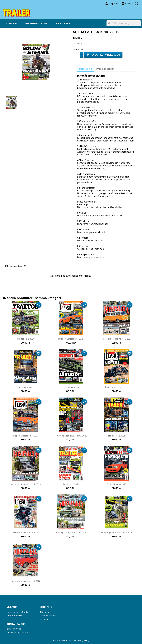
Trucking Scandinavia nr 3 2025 (71, 436)
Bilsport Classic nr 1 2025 (71, 339)
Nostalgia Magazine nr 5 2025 (26, 581)
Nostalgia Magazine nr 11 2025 (71, 533)
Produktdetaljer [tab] (105, 69)
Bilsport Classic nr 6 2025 (26, 533)
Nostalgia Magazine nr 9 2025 (117, 339)
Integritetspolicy (14, 616)
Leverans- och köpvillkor (18, 612)
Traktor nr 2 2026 (26, 339)
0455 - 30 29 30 (14, 629)
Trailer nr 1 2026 (71, 484)
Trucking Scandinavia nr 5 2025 (117, 533)
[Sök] (124, 23)
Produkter (63, 23)
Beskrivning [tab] (86, 69)
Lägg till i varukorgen (103, 55)
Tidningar (10, 23)
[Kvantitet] (77, 55)
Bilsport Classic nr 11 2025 (26, 436)
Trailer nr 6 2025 (26, 387)
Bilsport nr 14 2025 (117, 484)
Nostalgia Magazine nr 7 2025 (26, 484)
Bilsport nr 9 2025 (71, 387)
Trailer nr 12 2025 (117, 436)
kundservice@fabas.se (17, 633)
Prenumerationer (36, 23)
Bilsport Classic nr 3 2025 (117, 387)
